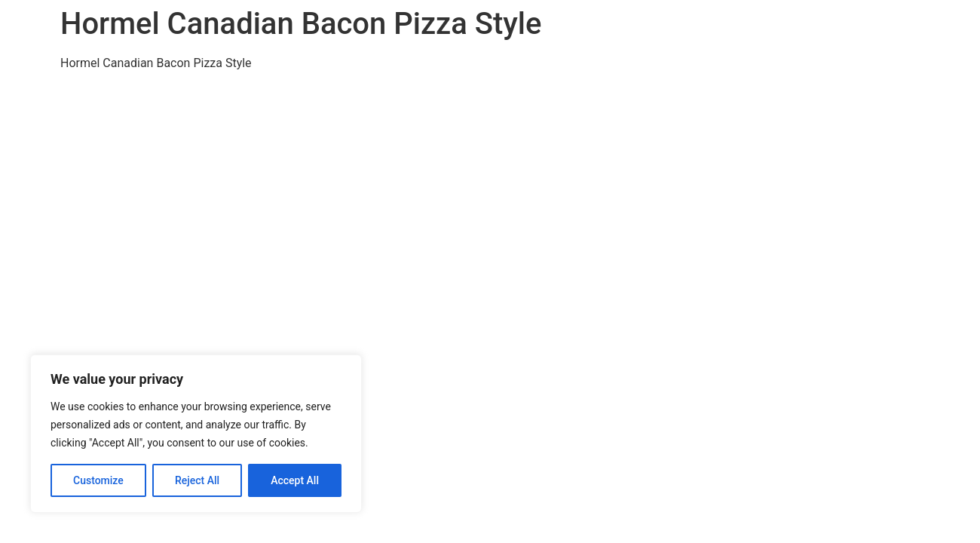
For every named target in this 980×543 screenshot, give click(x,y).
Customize (98, 480)
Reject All (197, 480)
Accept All (295, 480)
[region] (196, 434)
